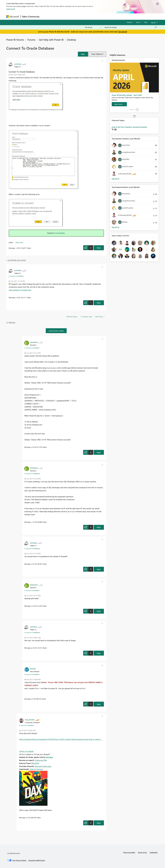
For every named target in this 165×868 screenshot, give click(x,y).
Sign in (138, 22)
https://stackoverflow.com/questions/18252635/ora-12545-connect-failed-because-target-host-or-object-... (60, 739)
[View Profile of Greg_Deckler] (30, 720)
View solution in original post (20, 290)
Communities (75, 16)
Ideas (65, 16)
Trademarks (154, 852)
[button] (83, 54)
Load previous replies (56, 331)
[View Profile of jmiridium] (18, 64)
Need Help (19, 242)
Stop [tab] (137, 110)
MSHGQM (35, 763)
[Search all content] (131, 27)
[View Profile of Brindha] (33, 669)
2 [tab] (132, 110)
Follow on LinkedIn (26, 751)
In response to (16, 276)
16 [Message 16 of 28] (32, 447)
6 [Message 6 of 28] (31, 699)
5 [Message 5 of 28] (16, 297)
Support (104, 16)
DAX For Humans (36, 769)
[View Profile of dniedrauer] (34, 342)
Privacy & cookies (129, 852)
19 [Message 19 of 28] (32, 606)
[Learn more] (119, 104)
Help (146, 22)
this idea (50, 757)
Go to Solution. (59, 233)
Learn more (11, 9)
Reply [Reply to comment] (99, 303)
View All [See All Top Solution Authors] (116, 179)
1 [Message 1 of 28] (16, 248)
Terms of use (142, 852)
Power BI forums (15, 40)
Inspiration (55, 16)
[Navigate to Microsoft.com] (13, 17)
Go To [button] (153, 22)
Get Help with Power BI (51, 40)
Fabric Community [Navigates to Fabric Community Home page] (31, 17)
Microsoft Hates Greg (43, 766)
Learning (94, 16)
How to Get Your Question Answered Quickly (129, 127)
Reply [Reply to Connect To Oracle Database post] (99, 248)
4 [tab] (135, 110)
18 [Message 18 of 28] (32, 564)
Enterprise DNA (41, 760)
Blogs (85, 16)
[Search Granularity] (93, 27)
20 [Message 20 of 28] (32, 648)
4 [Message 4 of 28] (26, 818)
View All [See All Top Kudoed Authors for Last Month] (116, 227)
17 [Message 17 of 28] (32, 522)
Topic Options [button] (97, 54)
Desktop (72, 40)
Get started (123, 32)
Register (130, 22)
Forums (45, 16)
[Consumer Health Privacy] (37, 860)
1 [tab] (131, 110)
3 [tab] (133, 110)
